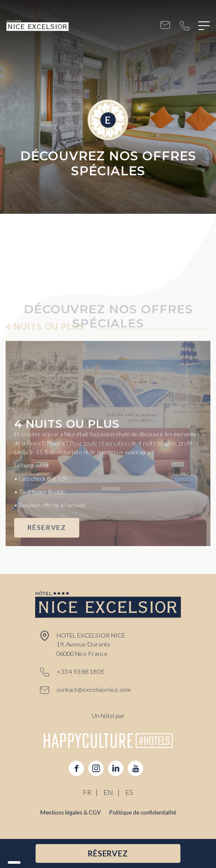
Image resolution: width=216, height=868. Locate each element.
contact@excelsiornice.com (165, 26)
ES (129, 792)
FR (87, 792)
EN (108, 792)
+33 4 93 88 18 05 (184, 26)
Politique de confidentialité (143, 812)
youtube (135, 768)
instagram (96, 768)
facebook (76, 768)
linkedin (116, 768)
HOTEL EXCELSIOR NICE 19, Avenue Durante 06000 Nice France (91, 645)
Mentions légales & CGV (70, 812)
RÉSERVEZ (47, 538)
